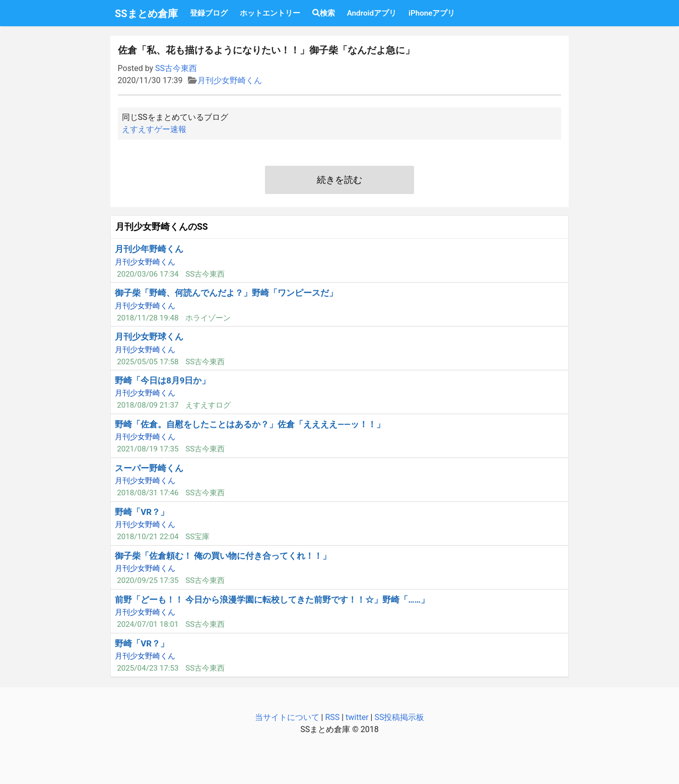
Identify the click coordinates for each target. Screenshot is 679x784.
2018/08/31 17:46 (148, 493)
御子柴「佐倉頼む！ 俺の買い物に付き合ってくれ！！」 (223, 556)
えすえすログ (208, 405)
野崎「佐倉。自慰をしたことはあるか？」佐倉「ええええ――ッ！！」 (250, 424)
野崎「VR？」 (142, 512)
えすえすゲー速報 (154, 129)
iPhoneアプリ (432, 13)
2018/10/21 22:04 (148, 537)
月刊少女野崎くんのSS (162, 227)
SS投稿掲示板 (399, 717)
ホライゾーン (208, 318)
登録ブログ (209, 13)
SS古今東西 (176, 68)
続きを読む (340, 180)
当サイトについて (287, 717)
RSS (332, 717)
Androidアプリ (372, 13)
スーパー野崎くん (149, 468)
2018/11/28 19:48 (148, 318)
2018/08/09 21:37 (148, 405)
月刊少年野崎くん (149, 249)
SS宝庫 (197, 537)
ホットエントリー (270, 13)
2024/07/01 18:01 (148, 624)
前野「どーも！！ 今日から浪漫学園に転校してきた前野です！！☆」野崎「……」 (272, 600)
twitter (357, 717)
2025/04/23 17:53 (148, 668)
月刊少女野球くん (149, 337)
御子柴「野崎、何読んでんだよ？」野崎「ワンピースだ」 (226, 293)
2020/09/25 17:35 (148, 580)
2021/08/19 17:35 (148, 449)
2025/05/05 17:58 (148, 362)
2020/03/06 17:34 (148, 274)
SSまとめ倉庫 (146, 14)
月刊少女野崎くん (230, 80)
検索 (324, 13)
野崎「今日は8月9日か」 (162, 380)
